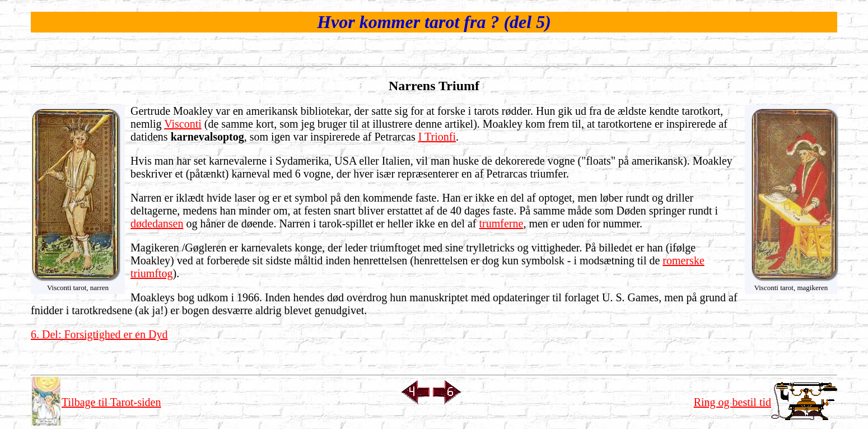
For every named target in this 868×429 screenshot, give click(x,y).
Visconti (183, 124)
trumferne (501, 223)
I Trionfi (437, 137)
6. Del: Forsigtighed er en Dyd (99, 334)
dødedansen (157, 223)
